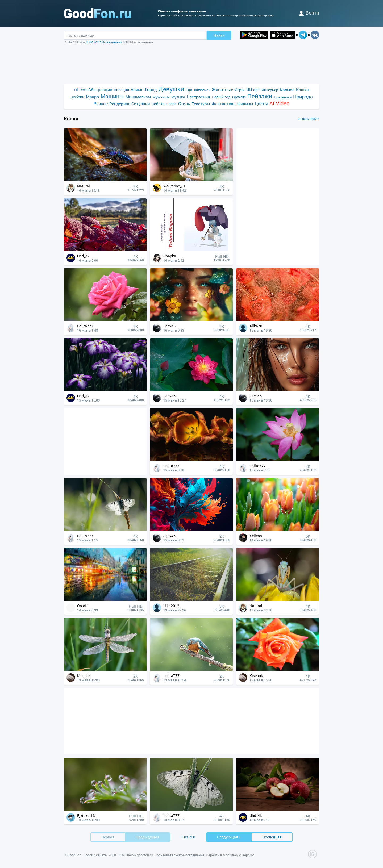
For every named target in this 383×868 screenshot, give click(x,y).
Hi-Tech (80, 90)
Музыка (178, 97)
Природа (303, 97)
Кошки (302, 90)
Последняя (272, 837)
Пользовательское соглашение (179, 855)
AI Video (279, 103)
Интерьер (270, 90)
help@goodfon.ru (140, 855)
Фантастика (224, 104)
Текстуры (201, 104)
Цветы (261, 104)
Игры (240, 90)
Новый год (221, 97)
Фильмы (245, 104)
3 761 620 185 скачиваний (104, 42)
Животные (222, 89)
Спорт (171, 104)
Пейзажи (260, 96)
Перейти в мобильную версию (230, 855)
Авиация (121, 90)
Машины (112, 96)
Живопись (202, 90)
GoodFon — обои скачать (87, 855)
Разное (101, 104)
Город (151, 89)
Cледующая (229, 837)
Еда (189, 90)
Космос (287, 90)
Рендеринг (120, 104)
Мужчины (161, 97)
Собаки (158, 104)
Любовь (77, 97)
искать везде (308, 119)
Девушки (171, 89)
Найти (219, 35)
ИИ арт (253, 90)
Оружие (239, 97)
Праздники (283, 97)
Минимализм (138, 97)
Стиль (184, 104)
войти (309, 13)
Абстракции (100, 89)
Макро (92, 97)
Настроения (198, 97)
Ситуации (141, 104)
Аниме (137, 89)
